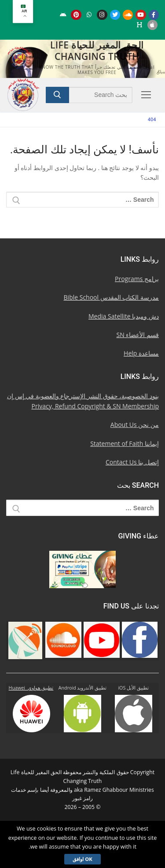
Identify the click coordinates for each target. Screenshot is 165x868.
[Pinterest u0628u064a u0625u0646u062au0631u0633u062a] (76, 15)
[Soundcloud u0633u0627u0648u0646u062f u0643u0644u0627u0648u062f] (128, 15)
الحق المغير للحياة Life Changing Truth (97, 51)
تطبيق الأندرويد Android (83, 688)
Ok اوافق (82, 859)
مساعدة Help (141, 353)
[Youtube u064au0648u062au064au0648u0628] (141, 15)
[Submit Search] (57, 95)
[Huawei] (139, 25)
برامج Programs (137, 279)
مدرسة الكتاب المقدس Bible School (111, 297)
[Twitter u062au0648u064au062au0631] (115, 15)
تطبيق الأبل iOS (133, 688)
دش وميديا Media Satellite (124, 316)
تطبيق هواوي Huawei (31, 688)
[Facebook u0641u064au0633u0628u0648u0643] (154, 15)
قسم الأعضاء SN (138, 335)
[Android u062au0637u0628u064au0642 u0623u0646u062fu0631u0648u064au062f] (63, 15)
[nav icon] (145, 95)
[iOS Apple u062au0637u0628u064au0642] (152, 25)
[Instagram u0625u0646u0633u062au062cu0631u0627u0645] (102, 15)
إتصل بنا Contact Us (132, 462)
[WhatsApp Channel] (89, 15)
